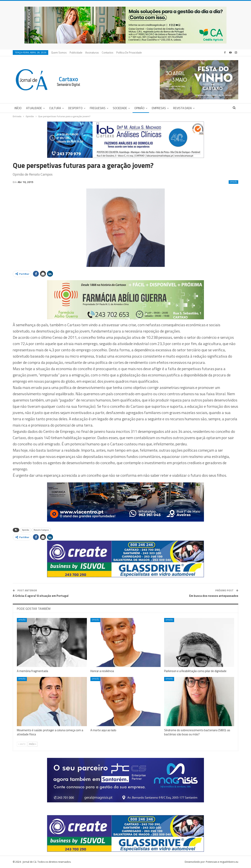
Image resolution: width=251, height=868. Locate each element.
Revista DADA (182, 108)
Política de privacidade (129, 53)
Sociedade (120, 108)
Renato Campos (41, 530)
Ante (22, 744)
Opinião (139, 108)
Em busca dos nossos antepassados (214, 596)
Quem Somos (59, 53)
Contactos (108, 53)
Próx (33, 744)
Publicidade (76, 53)
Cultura (55, 108)
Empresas (159, 108)
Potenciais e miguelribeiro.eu (222, 862)
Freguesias (98, 108)
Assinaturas (92, 53)
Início (18, 108)
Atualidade (34, 108)
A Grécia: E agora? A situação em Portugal (41, 596)
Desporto (75, 108)
